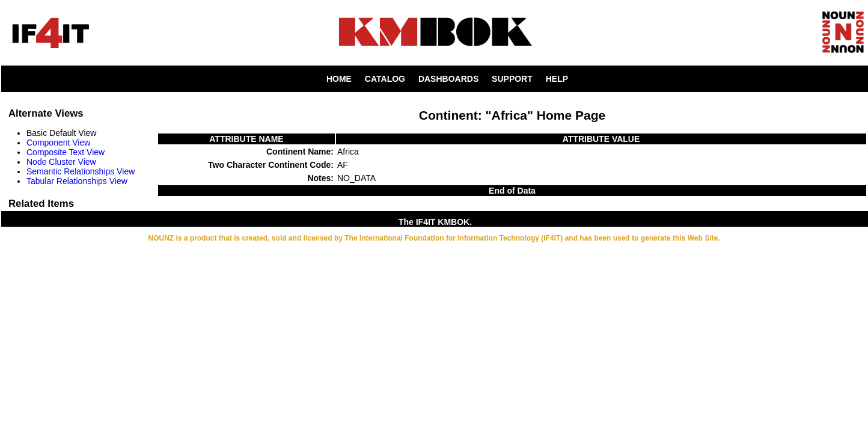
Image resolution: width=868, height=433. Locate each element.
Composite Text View (66, 152)
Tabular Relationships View (77, 181)
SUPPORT (512, 79)
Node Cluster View (61, 162)
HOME (339, 79)
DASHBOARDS (448, 79)
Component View (58, 143)
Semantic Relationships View (81, 171)
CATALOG (385, 79)
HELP (557, 79)
